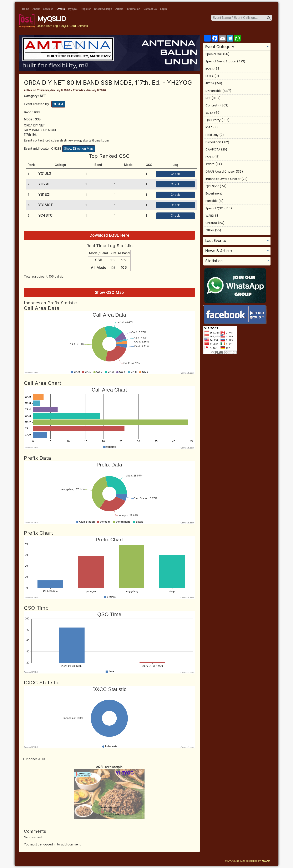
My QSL (73, 9)
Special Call (214, 54)
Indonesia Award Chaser (223, 179)
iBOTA (210, 83)
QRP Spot (212, 186)
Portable (212, 201)
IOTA (209, 127)
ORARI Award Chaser (220, 172)
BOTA (209, 69)
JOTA (209, 113)
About (36, 9)
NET (208, 98)
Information (133, 9)
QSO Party (213, 120)
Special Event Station (221, 61)
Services (48, 9)
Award (210, 164)
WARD (210, 216)
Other (210, 230)
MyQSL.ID (52, 19)
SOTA (209, 76)
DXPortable (214, 91)
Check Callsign (103, 9)
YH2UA (58, 104)
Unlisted (211, 223)
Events (61, 9)
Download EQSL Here (109, 235)
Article (119, 9)
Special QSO (214, 208)
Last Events (216, 241)
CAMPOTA (213, 149)
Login (164, 9)
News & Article (219, 251)
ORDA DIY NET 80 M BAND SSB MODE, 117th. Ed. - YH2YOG (108, 83)
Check (175, 174)
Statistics (214, 261)
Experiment (214, 193)
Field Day (212, 135)
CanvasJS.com (187, 373)
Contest (211, 105)
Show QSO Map (109, 292)
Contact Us (150, 9)
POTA (209, 157)
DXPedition (213, 142)
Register (86, 9)
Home (26, 9)
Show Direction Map (79, 148)
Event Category (220, 47)
